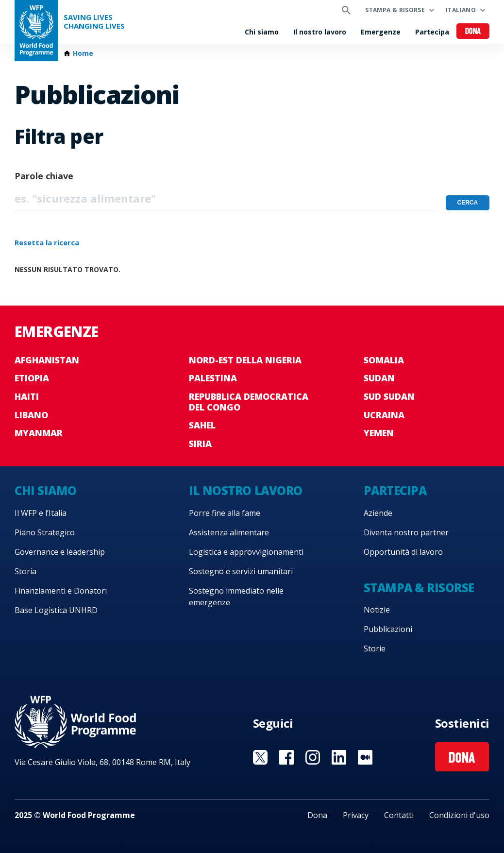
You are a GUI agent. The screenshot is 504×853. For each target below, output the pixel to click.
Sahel (202, 425)
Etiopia (32, 378)
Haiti (27, 396)
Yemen (379, 433)
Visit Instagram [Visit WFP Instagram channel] (313, 757)
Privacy (356, 815)
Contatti (399, 815)
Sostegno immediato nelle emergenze (236, 597)
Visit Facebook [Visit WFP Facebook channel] (286, 757)
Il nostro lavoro (320, 32)
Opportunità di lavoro (403, 552)
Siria (200, 444)
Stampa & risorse (395, 10)
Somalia (384, 360)
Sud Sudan (389, 396)
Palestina (213, 378)
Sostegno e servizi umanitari (241, 571)
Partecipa (432, 32)
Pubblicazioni (388, 629)
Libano (31, 415)
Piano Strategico (45, 532)
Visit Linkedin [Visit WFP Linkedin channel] (339, 757)
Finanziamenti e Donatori (61, 591)
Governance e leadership (60, 552)
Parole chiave (44, 176)
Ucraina (384, 415)
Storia (25, 571)
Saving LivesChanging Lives (94, 22)
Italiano (461, 10)
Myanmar (39, 433)
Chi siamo (262, 32)
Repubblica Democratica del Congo (249, 402)
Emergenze (381, 32)
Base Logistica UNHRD (56, 610)
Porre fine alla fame (225, 513)
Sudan (379, 378)
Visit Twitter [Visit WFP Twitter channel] (260, 757)
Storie (375, 648)
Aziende (378, 513)
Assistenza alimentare (229, 532)
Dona (473, 32)
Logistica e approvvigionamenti (246, 552)
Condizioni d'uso (459, 815)
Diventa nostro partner (406, 532)
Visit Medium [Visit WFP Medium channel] (365, 757)
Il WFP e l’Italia (41, 513)
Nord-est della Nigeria (245, 360)
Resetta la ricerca (47, 242)
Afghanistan (47, 360)
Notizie (377, 610)
